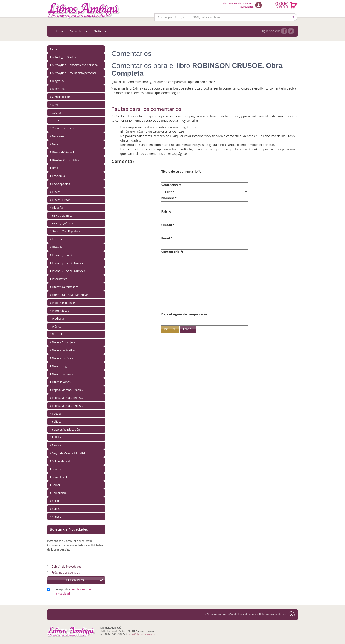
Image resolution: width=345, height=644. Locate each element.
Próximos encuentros (63, 572)
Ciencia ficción (61, 97)
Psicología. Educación (66, 429)
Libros (58, 31)
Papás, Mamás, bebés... (67, 398)
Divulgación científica (66, 160)
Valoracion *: (171, 185)
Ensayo (57, 192)
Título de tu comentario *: (181, 171)
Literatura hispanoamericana (71, 295)
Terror (56, 485)
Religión (57, 437)
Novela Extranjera (64, 342)
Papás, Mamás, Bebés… (67, 406)
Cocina (56, 112)
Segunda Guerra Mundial (68, 453)
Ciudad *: (168, 225)
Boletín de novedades (273, 614)
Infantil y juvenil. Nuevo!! (68, 263)
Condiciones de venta (243, 614)
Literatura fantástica (65, 287)
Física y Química (62, 223)
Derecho (58, 144)
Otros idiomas (61, 382)
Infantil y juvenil (62, 255)
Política (57, 421)
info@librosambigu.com (143, 634)
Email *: (167, 238)
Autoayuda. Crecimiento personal (74, 73)
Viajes (56, 509)
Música (57, 326)
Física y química (62, 215)
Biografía (58, 81)
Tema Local (59, 477)
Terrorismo (59, 493)
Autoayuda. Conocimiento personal (75, 65)
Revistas (57, 445)
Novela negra (61, 366)
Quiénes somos (217, 614)
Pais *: (166, 211)
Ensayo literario (62, 200)
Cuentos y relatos (63, 128)
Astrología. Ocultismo (66, 57)
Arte (55, 49)
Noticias (100, 31)
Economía (58, 176)
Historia (57, 247)
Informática (60, 279)
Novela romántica (64, 374)
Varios (56, 501)
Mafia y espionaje (63, 303)
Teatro (56, 469)
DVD (55, 168)
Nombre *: (169, 198)
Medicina (58, 318)
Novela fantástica (63, 350)
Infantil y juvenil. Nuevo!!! (68, 271)
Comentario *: (172, 252)
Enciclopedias (61, 184)
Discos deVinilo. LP (64, 152)
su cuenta (247, 6)
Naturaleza (59, 334)
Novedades (78, 31)
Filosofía (57, 208)
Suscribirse (76, 580)
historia (57, 239)
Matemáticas (60, 311)
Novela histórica (62, 358)
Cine (55, 105)
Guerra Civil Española (66, 231)
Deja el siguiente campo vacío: (184, 314)
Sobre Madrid (61, 461)
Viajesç (56, 517)
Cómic (56, 120)
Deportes (58, 136)
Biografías (59, 89)
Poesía (56, 414)
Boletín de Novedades (64, 566)
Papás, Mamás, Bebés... (67, 390)
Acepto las (73, 591)
